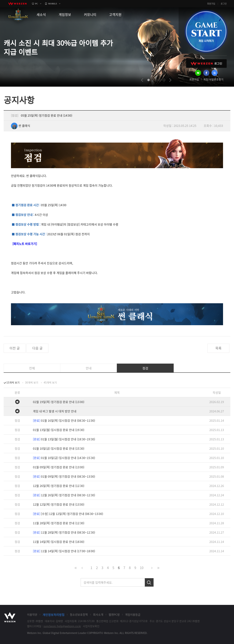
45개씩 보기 (50, 382)
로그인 (224, 4)
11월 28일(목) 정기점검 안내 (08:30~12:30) (64, 532)
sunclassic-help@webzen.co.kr (62, 626)
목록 (218, 348)
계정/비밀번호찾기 (213, 79)
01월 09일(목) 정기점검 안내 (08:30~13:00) (64, 476)
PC (37, 4)
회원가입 (211, 4)
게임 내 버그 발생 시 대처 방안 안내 (55, 411)
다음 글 (37, 348)
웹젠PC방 (114, 615)
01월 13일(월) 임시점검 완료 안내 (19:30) (59, 430)
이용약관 (32, 615)
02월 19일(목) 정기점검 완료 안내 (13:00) (59, 402)
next (170, 80)
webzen (17, 4)
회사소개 (98, 615)
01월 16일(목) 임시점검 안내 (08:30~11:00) (64, 420)
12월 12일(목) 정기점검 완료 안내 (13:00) (59, 504)
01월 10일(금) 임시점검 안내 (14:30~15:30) (64, 458)
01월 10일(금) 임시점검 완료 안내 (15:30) (59, 448)
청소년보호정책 (79, 615)
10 (142, 568)
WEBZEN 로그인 (206, 64)
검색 (149, 582)
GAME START (206, 31)
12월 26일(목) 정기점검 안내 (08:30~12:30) (64, 495)
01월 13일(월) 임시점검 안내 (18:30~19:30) (64, 439)
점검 (145, 368)
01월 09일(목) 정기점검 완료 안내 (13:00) (59, 467)
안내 (89, 368)
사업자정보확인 (91, 626)
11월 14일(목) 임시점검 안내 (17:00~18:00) (64, 551)
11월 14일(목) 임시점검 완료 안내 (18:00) (59, 542)
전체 (32, 368)
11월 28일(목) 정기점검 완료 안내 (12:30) (59, 523)
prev (142, 80)
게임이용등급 (133, 615)
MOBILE (53, 4)
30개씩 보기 (32, 382)
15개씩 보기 (13, 382)
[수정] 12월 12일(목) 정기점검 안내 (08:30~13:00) (68, 514)
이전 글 (15, 348)
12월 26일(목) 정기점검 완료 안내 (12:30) (59, 486)
